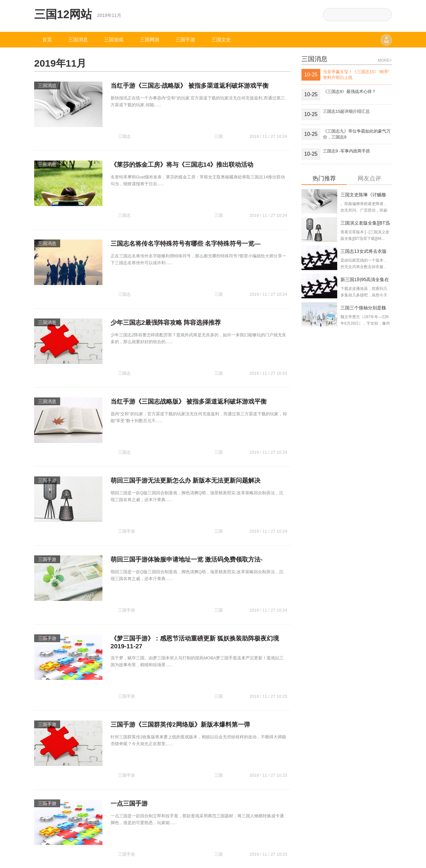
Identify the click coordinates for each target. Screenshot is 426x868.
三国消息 (78, 39)
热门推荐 (324, 179)
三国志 (124, 124)
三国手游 (185, 39)
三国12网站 (63, 14)
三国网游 (150, 39)
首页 (47, 39)
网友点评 (369, 179)
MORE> (385, 60)
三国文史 (221, 39)
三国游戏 (114, 39)
